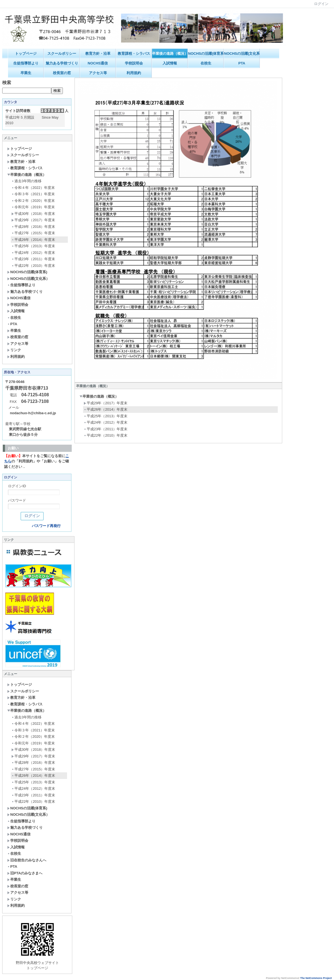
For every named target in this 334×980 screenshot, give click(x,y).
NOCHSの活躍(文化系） (242, 54)
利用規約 (134, 73)
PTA (242, 63)
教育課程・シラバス (134, 54)
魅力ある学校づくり (62, 63)
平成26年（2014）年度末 (33, 240)
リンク (14, 350)
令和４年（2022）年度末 (33, 188)
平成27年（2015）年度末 (33, 233)
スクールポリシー (62, 54)
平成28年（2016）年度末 (33, 227)
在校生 (206, 63)
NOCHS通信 (98, 63)
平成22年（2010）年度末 (33, 266)
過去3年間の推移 (26, 181)
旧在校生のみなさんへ (27, 860)
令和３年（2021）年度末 (33, 194)
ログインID (17, 486)
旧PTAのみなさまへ (25, 873)
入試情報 (170, 63)
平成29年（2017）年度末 (33, 220)
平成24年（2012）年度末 (33, 253)
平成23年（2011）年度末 (33, 259)
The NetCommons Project (316, 978)
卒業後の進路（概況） (170, 54)
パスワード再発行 (46, 526)
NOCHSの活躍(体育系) (206, 54)
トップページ (26, 54)
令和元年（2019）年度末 (33, 207)
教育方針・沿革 (98, 54)
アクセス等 (98, 73)
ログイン (321, 4)
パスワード (17, 500)
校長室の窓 (62, 73)
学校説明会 (134, 63)
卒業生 (26, 73)
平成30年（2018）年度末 (33, 214)
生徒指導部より (26, 63)
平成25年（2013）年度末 (33, 246)
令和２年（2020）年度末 (33, 201)
